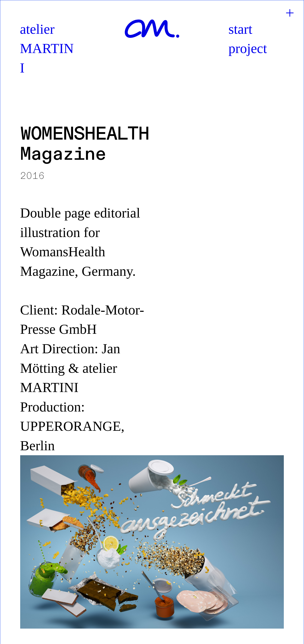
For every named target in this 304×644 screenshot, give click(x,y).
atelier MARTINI (47, 48)
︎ (290, 13)
